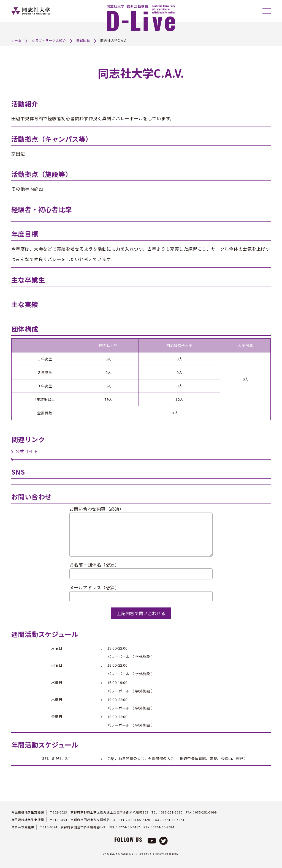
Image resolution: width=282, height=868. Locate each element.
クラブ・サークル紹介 (49, 40)
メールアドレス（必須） (94, 587)
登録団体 (83, 40)
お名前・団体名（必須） (94, 565)
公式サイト (27, 451)
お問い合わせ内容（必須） (97, 509)
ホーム (17, 40)
